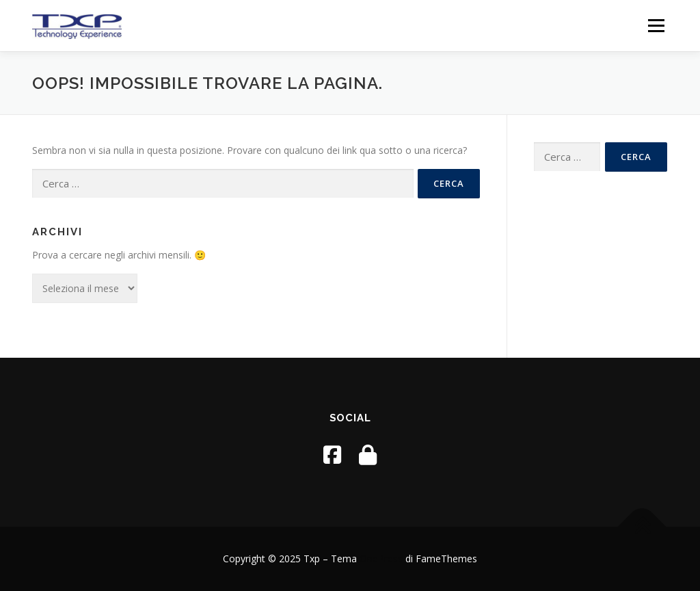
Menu (656, 26)
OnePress (381, 559)
